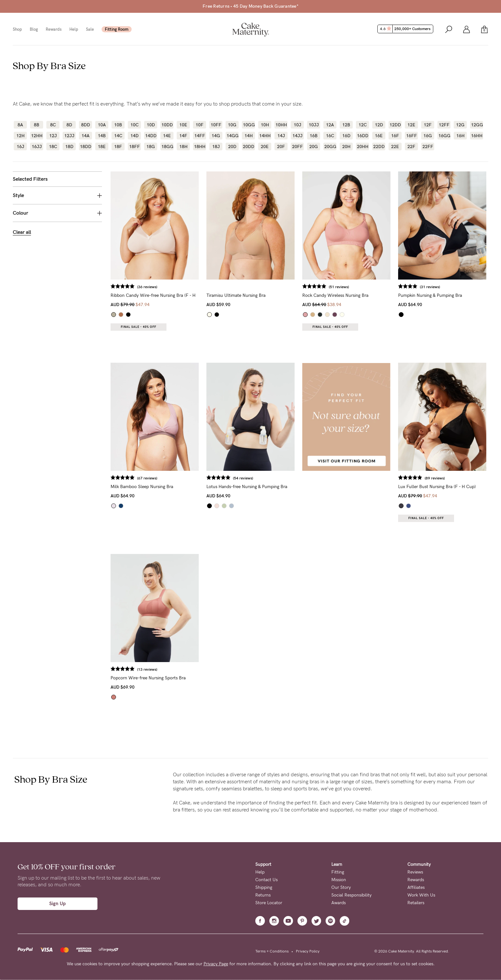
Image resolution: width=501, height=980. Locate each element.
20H (346, 146)
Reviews (415, 872)
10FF (216, 125)
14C (118, 136)
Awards (339, 903)
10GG (248, 125)
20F (281, 146)
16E (379, 136)
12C (363, 125)
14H (249, 136)
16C (330, 136)
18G (151, 146)
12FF (444, 125)
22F (411, 146)
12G (460, 125)
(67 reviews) (147, 478)
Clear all (22, 232)
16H (460, 136)
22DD (379, 146)
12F (428, 125)
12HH (37, 136)
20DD (248, 146)
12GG (477, 125)
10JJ (314, 125)
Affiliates (416, 887)
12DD (395, 125)
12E (411, 125)
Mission (339, 880)
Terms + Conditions (272, 951)
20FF (297, 146)
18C (53, 146)
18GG (167, 146)
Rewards (54, 29)
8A (20, 125)
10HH (281, 125)
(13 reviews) (147, 669)
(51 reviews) (339, 287)
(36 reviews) (147, 287)
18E (102, 146)
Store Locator (269, 903)
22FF (428, 146)
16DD (362, 136)
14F (183, 136)
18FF (135, 146)
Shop (17, 29)
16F (395, 136)
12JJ (69, 136)
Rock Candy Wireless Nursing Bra (335, 295)
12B (346, 125)
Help (74, 29)
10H (265, 125)
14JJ (297, 136)
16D (346, 136)
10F (200, 125)
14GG (232, 136)
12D (379, 125)
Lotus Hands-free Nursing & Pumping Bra (247, 487)
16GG (444, 136)
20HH (362, 146)
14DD (151, 136)
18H (183, 146)
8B (37, 125)
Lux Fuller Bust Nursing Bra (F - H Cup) (437, 487)
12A (330, 125)
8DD (86, 125)
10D (151, 125)
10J (297, 125)
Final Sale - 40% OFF (139, 327)
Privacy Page (216, 964)
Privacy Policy (308, 951)
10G (232, 125)
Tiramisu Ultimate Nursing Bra (236, 295)
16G (428, 136)
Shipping (264, 887)
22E (395, 146)
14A (85, 136)
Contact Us (266, 880)
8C (53, 125)
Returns (263, 895)
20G (314, 146)
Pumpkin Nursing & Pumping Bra (430, 295)
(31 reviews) (430, 287)
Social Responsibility (351, 895)
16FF (412, 136)
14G (216, 136)
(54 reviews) (243, 478)
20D (232, 146)
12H (20, 136)
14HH (265, 136)
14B (102, 136)
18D (69, 146)
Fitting (338, 872)
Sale (90, 29)
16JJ (37, 146)
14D (135, 136)
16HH (477, 136)
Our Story (341, 887)
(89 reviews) (435, 478)
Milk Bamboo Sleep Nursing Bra (142, 487)
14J (281, 136)
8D (69, 125)
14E (167, 136)
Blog (34, 29)
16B (314, 136)
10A (102, 125)
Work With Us (421, 895)
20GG (330, 146)
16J (20, 146)
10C (135, 125)
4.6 (406, 29)
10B (118, 125)
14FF (200, 136)
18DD (85, 146)
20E (265, 146)
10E (183, 125)
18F (118, 146)
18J (216, 146)
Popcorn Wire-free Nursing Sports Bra (148, 678)
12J (53, 136)
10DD (167, 125)
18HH (200, 146)
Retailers (416, 903)
